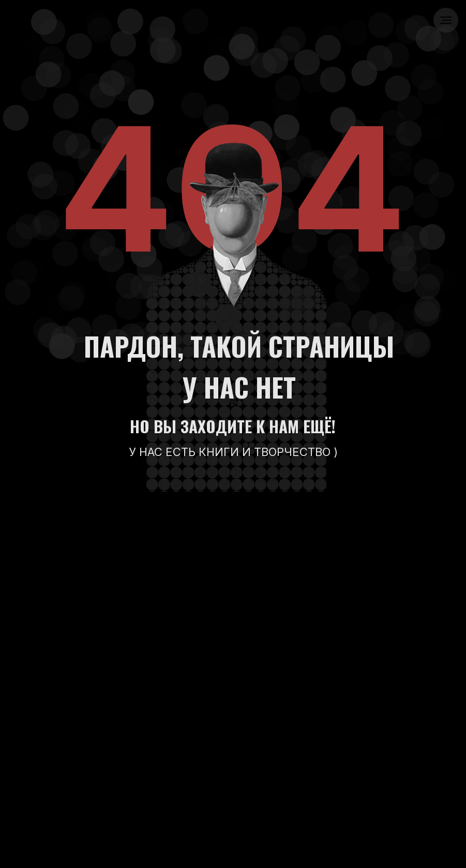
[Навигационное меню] (446, 20)
